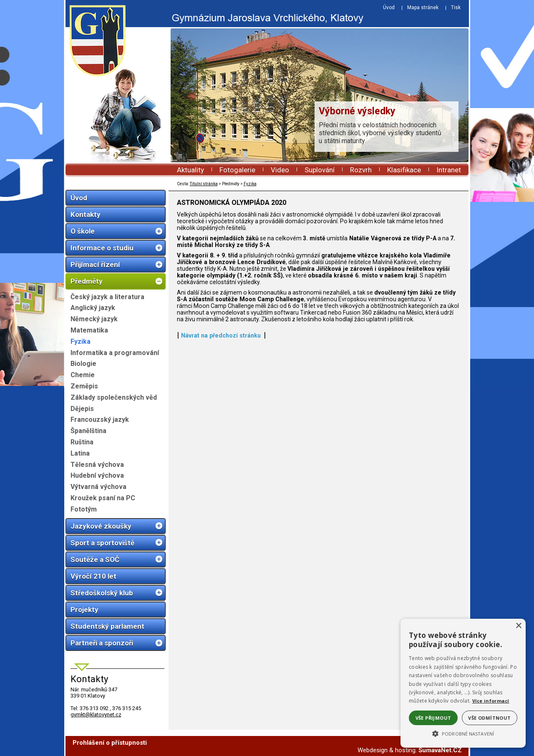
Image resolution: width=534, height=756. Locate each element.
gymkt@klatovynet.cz (96, 714)
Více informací (491, 701)
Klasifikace (404, 170)
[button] (463, 733)
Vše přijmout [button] (433, 718)
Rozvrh (361, 170)
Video (280, 170)
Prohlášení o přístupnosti (110, 743)
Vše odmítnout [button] (489, 718)
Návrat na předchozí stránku (221, 335)
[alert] (463, 683)
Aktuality (190, 170)
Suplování (320, 170)
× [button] (518, 626)
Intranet (449, 170)
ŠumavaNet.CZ (440, 750)
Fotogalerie (237, 170)
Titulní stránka (204, 184)
